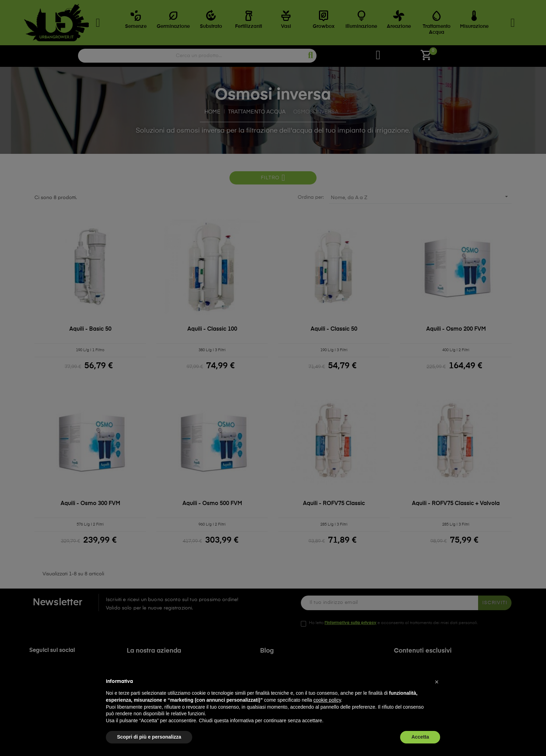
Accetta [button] (420, 737)
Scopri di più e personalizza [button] (149, 737)
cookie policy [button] (327, 700)
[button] (437, 682)
